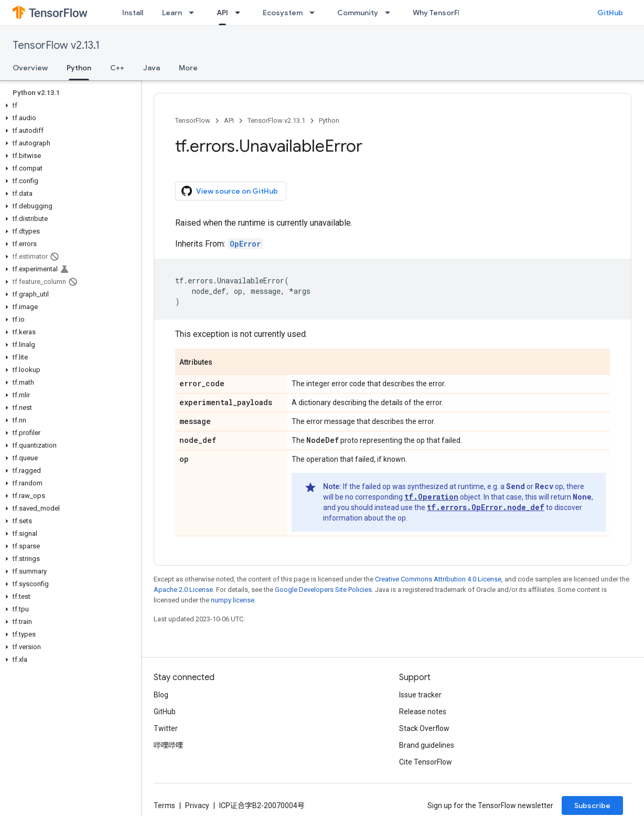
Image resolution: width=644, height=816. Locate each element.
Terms (164, 806)
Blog (161, 695)
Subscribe (592, 806)
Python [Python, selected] (79, 68)
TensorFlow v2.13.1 (56, 45)
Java (152, 68)
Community (358, 13)
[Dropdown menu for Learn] (195, 13)
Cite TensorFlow (426, 762)
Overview (30, 68)
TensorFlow (193, 120)
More (188, 68)
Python (329, 120)
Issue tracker (420, 695)
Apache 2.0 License (183, 590)
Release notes (423, 712)
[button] (68, 105)
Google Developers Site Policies (323, 590)
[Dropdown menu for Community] (391, 13)
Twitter (166, 728)
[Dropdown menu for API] (241, 13)
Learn (172, 13)
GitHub (610, 13)
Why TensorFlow (441, 13)
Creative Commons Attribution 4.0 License (438, 579)
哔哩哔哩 (168, 745)
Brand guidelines (427, 745)
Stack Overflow (424, 728)
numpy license (233, 600)
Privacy (197, 806)
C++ (117, 68)
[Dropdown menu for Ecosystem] (315, 13)
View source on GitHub (230, 191)
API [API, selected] (222, 13)
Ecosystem (283, 13)
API (229, 120)
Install (133, 13)
